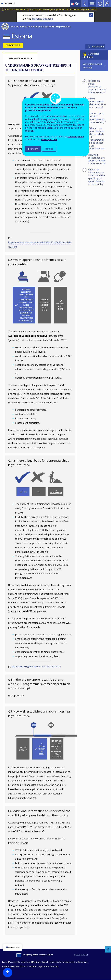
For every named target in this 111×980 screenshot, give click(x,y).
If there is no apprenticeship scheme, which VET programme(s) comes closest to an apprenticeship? (94, 138)
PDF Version (98, 47)
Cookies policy (81, 962)
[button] (8, 972)
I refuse (49, 149)
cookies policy (76, 136)
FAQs (5, 962)
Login (100, 4)
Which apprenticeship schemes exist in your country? (94, 103)
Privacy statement (11, 966)
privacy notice (49, 139)
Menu (92, 4)
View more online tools (85, 4)
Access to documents (62, 962)
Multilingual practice (41, 962)
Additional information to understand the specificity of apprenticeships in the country (94, 177)
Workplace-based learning (92, 66)
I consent (33, 149)
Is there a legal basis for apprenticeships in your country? (94, 118)
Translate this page (42, 19)
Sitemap (54, 966)
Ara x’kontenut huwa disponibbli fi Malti (79, 9)
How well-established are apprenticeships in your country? (94, 159)
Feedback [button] (108, 949)
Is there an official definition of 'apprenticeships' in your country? (95, 87)
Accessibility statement (20, 962)
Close (91, 15)
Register (107, 4)
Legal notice (43, 966)
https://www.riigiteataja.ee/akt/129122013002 (36, 667)
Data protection (28, 966)
